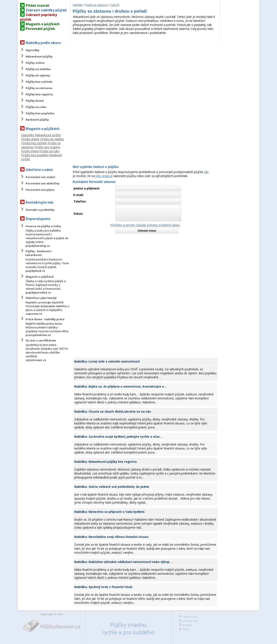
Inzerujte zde (190, 621)
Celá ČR (115, 5)
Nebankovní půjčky (39, 56)
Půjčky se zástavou (39, 88)
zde (206, 172)
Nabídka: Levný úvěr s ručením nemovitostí (107, 361)
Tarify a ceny (190, 617)
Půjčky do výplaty (38, 75)
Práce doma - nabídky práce (45, 319)
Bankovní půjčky (37, 120)
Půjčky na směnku (38, 69)
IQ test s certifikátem (41, 340)
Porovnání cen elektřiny (42, 183)
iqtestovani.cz (36, 360)
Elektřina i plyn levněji (41, 298)
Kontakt (187, 625)
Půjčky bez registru (39, 94)
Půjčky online (35, 63)
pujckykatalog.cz (38, 246)
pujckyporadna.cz (38, 292)
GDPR (186, 629)
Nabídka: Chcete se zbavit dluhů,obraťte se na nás (113, 411)
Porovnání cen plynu (40, 190)
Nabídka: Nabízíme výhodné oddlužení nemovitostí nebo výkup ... (124, 562)
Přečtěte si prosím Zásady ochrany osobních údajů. (145, 225)
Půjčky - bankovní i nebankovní (38, 253)
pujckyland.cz (35, 271)
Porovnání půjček (40, 29)
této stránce (104, 176)
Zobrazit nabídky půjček (46, 10)
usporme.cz (34, 314)
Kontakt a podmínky (40, 210)
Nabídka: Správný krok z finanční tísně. (104, 587)
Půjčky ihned (35, 101)
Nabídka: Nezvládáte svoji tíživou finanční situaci (111, 537)
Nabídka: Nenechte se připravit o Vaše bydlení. (110, 512)
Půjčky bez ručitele (39, 82)
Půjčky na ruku (36, 107)
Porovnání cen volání (40, 177)
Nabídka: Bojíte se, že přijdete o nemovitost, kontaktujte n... (120, 386)
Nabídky (78, 5)
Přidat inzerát (38, 5)
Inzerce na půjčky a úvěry (43, 226)
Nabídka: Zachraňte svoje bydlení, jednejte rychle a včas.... (119, 437)
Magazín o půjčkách (43, 24)
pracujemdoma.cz (38, 335)
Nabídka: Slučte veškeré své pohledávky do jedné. (112, 487)
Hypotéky (32, 50)
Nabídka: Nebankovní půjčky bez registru (105, 462)
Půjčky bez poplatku (40, 113)
